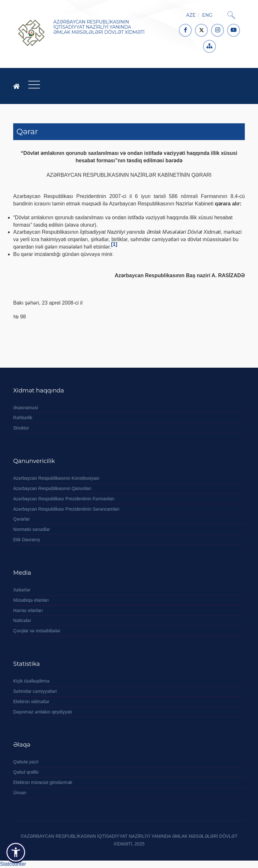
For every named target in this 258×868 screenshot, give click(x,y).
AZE (191, 15)
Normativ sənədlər (32, 529)
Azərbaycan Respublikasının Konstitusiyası (56, 478)
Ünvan (20, 793)
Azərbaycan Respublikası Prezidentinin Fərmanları (64, 499)
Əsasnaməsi (26, 408)
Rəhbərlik (23, 418)
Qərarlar (22, 519)
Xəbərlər (22, 590)
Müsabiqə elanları (31, 600)
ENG (207, 15)
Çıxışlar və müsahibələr (37, 631)
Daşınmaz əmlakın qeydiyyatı (43, 712)
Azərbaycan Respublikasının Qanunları (52, 488)
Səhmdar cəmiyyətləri (35, 691)
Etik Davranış (27, 540)
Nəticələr (22, 620)
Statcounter (13, 864)
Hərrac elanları (28, 610)
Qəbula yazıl (26, 762)
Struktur (21, 428)
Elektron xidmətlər (31, 702)
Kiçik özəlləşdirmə (31, 681)
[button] (16, 852)
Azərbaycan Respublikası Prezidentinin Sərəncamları (66, 509)
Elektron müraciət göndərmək (43, 782)
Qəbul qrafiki (26, 772)
